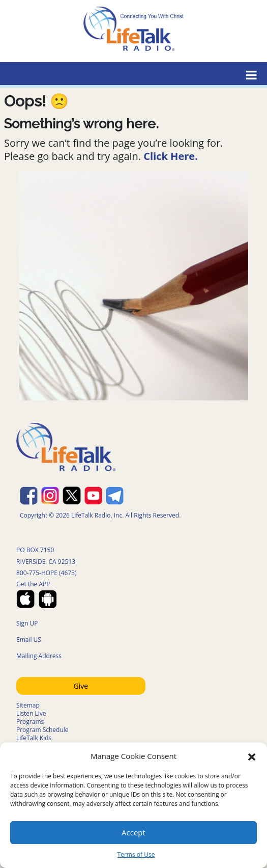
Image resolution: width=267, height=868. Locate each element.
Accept (133, 832)
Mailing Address (39, 656)
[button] (252, 756)
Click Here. (171, 156)
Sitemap (28, 705)
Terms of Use (136, 855)
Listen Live (31, 713)
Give (81, 686)
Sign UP (27, 623)
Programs (30, 722)
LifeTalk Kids (34, 738)
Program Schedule (42, 730)
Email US (29, 640)
